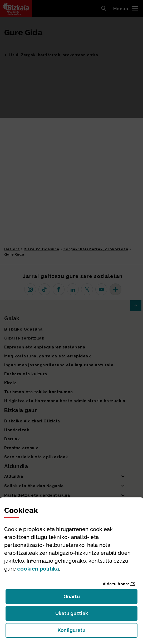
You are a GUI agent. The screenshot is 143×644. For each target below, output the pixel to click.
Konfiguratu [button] (98, 632)
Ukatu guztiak (73, 615)
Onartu (77, 598)
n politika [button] (38, 569)
